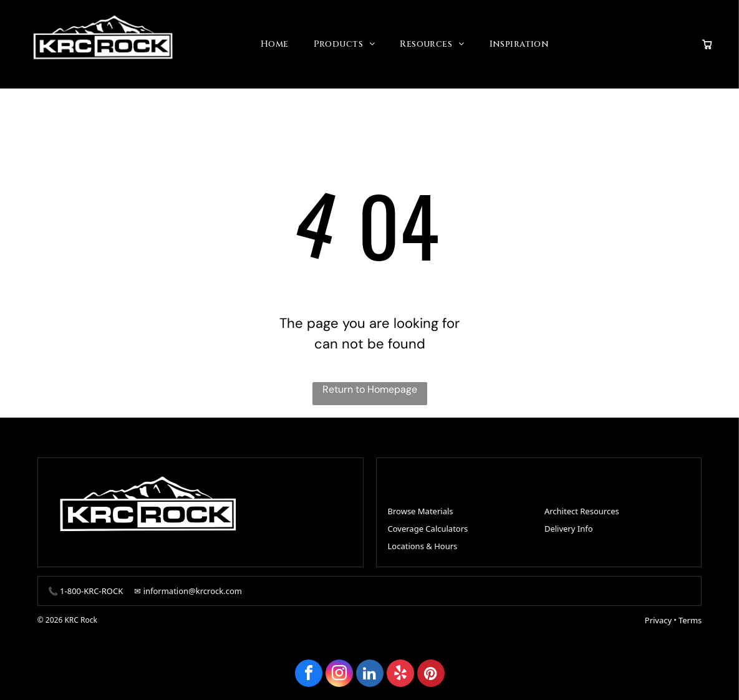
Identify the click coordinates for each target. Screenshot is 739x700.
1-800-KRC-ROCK (91, 591)
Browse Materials (421, 511)
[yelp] (400, 675)
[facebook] (309, 675)
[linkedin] (370, 675)
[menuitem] (275, 45)
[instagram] (339, 675)
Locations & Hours (423, 546)
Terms (690, 620)
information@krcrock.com (193, 591)
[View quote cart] (707, 44)
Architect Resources (582, 511)
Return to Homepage (370, 389)
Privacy (658, 620)
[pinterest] (431, 675)
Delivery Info (569, 529)
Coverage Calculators (428, 529)
